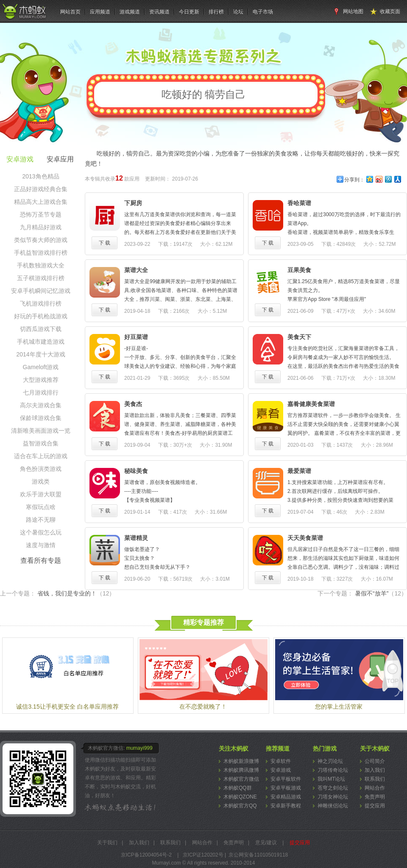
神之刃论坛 (330, 761)
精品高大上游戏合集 (41, 202)
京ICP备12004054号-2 (146, 855)
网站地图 (353, 11)
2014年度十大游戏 (40, 354)
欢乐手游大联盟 (41, 494)
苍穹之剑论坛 (333, 788)
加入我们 (375, 770)
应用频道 (100, 12)
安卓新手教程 (286, 806)
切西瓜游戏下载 (41, 329)
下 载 (105, 243)
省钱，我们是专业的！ (76, 593)
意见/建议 (266, 843)
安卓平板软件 (286, 779)
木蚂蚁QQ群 (238, 788)
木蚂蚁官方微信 (241, 779)
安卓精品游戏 (286, 797)
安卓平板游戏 (286, 788)
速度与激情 (41, 545)
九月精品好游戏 (41, 227)
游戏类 (41, 481)
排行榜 (216, 12)
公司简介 (375, 761)
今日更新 (189, 12)
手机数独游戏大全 (41, 265)
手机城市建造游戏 (41, 342)
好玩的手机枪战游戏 (41, 316)
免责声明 (375, 797)
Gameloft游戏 (41, 367)
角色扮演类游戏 (41, 469)
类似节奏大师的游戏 (41, 240)
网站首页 (70, 12)
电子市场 (263, 12)
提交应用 (375, 806)
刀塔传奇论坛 (333, 770)
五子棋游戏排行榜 (41, 278)
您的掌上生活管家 (339, 707)
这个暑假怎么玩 (41, 532)
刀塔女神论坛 (333, 797)
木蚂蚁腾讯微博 (241, 770)
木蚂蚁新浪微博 (241, 761)
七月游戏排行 (41, 392)
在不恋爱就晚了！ (203, 707)
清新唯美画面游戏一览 (41, 431)
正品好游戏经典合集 (41, 189)
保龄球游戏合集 (41, 418)
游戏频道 (130, 12)
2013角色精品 (40, 176)
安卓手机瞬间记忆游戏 (41, 291)
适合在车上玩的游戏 (41, 456)
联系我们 (375, 779)
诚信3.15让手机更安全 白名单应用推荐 (67, 707)
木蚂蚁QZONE (240, 797)
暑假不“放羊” (381, 593)
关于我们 (107, 843)
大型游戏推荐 (41, 380)
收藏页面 (390, 11)
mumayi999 (139, 748)
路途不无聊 (41, 520)
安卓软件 (281, 761)
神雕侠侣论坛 (333, 806)
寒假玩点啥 (41, 507)
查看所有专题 (41, 561)
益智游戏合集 (41, 443)
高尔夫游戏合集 (41, 405)
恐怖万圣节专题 (41, 214)
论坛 (238, 12)
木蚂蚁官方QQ (240, 806)
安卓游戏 (281, 770)
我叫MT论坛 (331, 779)
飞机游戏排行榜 (41, 303)
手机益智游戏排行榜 (41, 253)
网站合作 (375, 788)
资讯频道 (159, 12)
